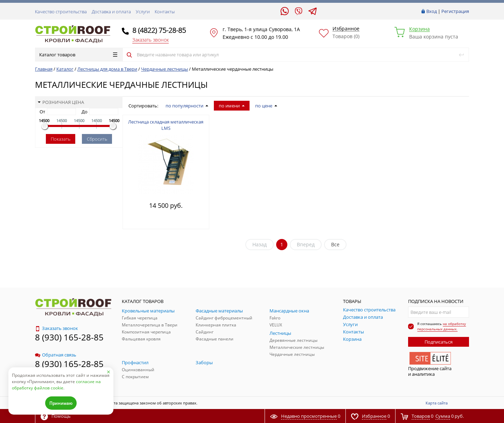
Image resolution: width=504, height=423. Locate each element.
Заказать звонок (150, 40)
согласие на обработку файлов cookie (56, 385)
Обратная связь (56, 355)
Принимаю (61, 403)
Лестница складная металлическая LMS (166, 125)
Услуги (143, 12)
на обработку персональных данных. (442, 326)
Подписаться (439, 342)
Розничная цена (61, 102)
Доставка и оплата (111, 12)
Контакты (165, 12)
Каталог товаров (78, 55)
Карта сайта (437, 403)
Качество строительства (61, 12)
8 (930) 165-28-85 (69, 337)
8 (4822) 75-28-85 (159, 30)
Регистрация (455, 11)
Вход (432, 11)
